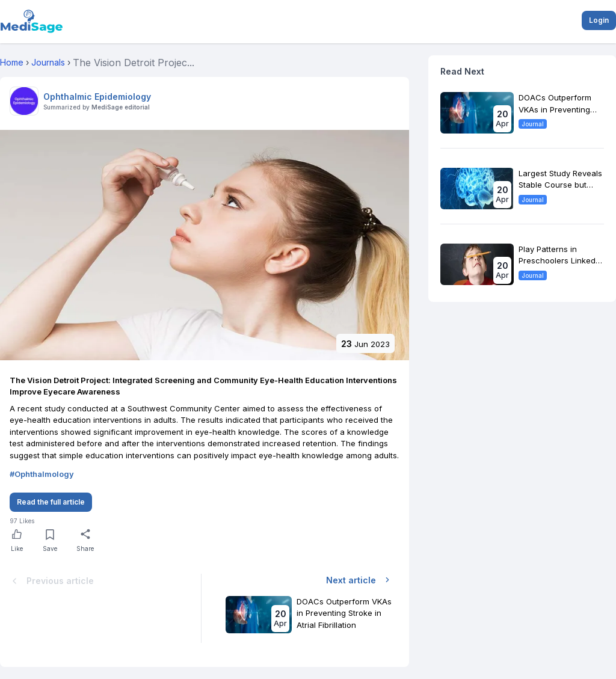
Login (599, 20)
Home (12, 62)
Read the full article (51, 502)
